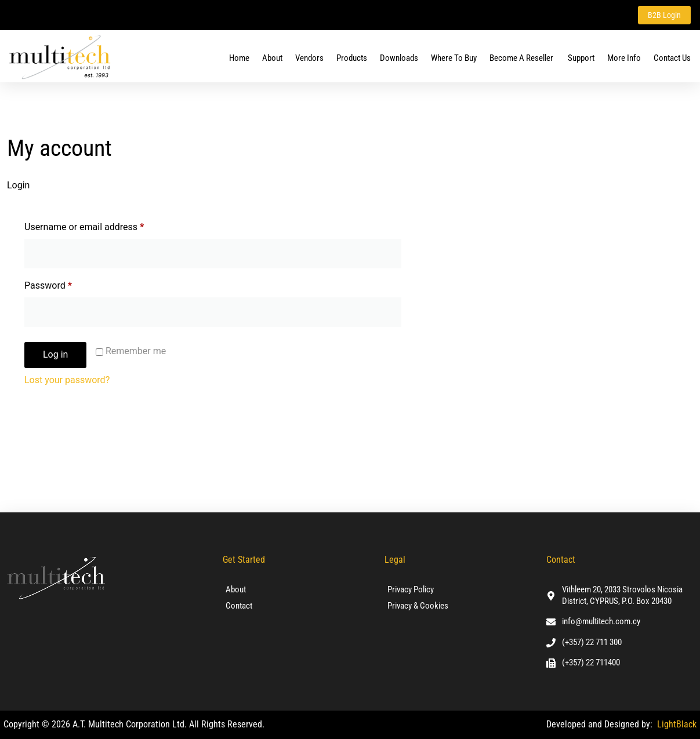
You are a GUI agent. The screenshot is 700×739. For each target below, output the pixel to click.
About (272, 58)
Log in (55, 354)
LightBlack (677, 724)
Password (66, 284)
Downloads (399, 58)
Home (239, 58)
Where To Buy (454, 58)
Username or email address (102, 225)
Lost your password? (67, 380)
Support (581, 58)
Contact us (672, 58)
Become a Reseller (522, 58)
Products (352, 58)
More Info (624, 58)
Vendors (309, 58)
